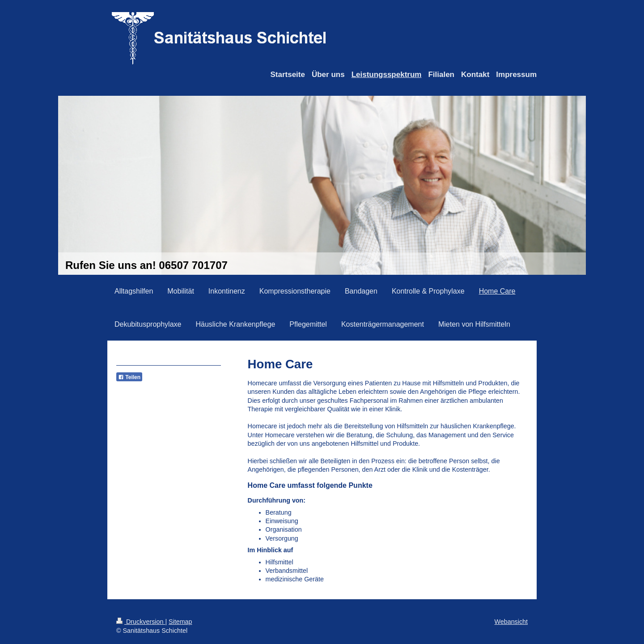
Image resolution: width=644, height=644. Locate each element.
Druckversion (141, 622)
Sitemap (180, 622)
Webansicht (511, 622)
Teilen (129, 377)
